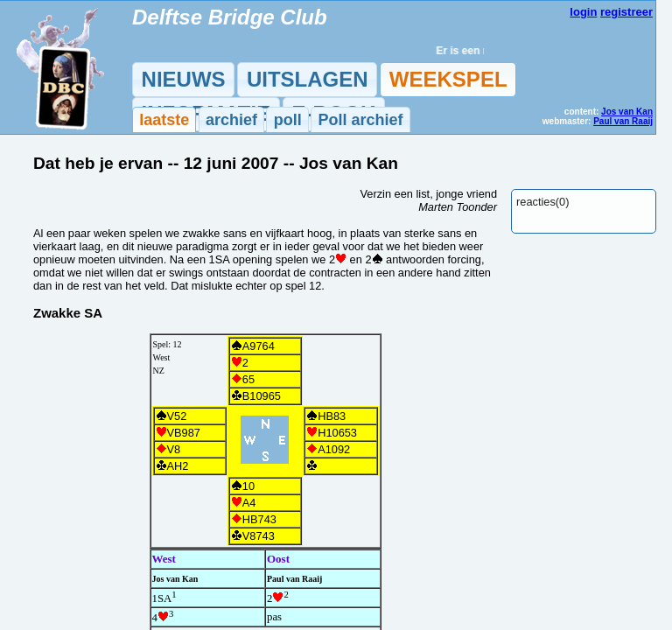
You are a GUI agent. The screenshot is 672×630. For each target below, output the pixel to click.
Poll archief (360, 120)
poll (288, 120)
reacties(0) (542, 202)
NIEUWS (184, 79)
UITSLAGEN (308, 79)
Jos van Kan (627, 112)
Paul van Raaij (623, 121)
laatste (164, 120)
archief (231, 120)
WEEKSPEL (448, 79)
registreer (626, 12)
